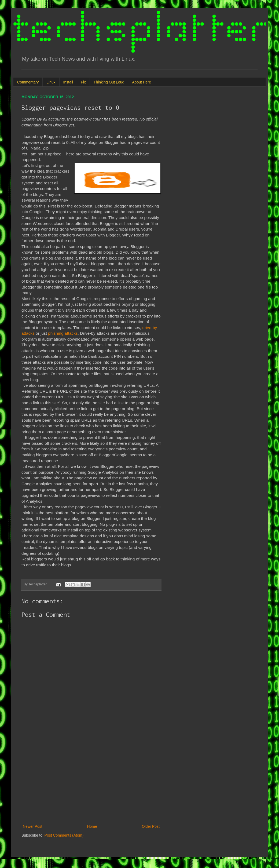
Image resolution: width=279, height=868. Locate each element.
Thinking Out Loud (109, 82)
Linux (51, 82)
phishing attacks (62, 333)
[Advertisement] (91, 779)
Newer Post (32, 826)
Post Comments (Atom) (64, 835)
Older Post (151, 826)
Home (92, 826)
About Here (142, 82)
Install (68, 82)
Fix (83, 82)
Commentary (28, 82)
